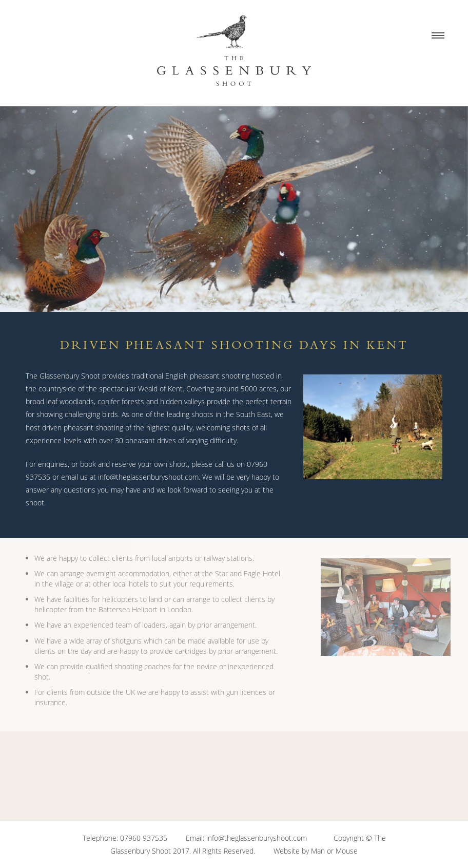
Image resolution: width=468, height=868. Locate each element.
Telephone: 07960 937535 (125, 838)
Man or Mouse (334, 851)
